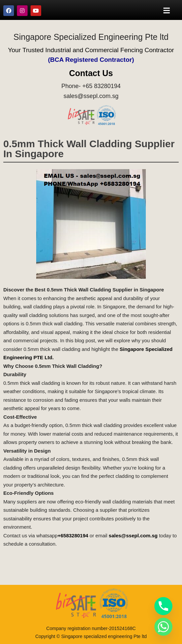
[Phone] (163, 606)
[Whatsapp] (163, 627)
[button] (167, 10)
